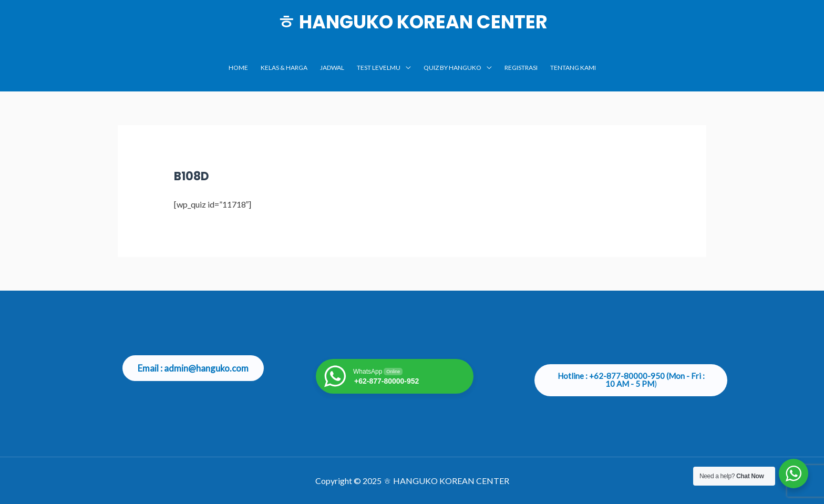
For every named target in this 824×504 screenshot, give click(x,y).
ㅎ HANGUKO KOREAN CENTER (412, 22)
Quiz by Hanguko (452, 68)
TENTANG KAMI (573, 68)
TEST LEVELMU (379, 68)
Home (238, 68)
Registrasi (521, 68)
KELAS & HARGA (284, 68)
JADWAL (332, 68)
